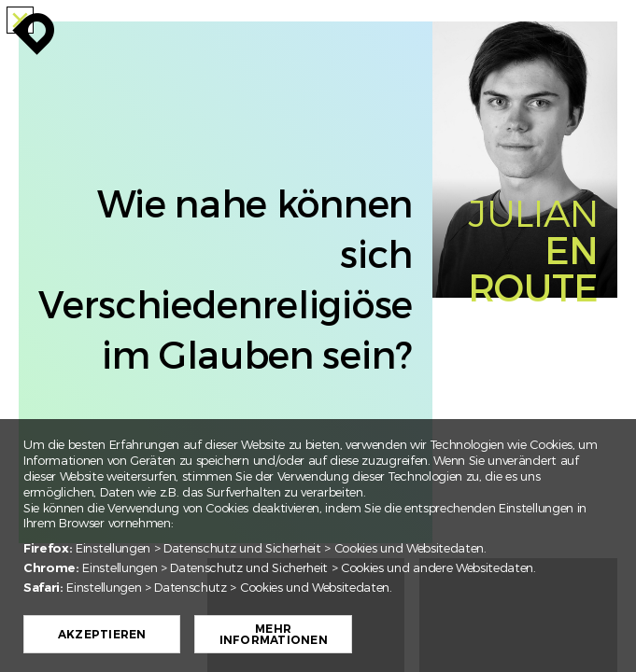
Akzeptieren (109, 635)
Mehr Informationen (279, 635)
